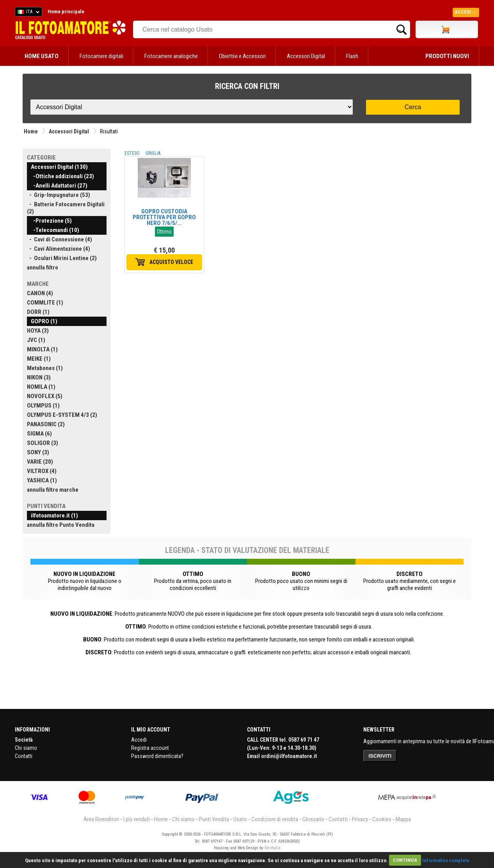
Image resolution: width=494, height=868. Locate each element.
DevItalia (273, 848)
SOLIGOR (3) (43, 443)
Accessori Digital (306, 56)
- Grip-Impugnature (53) (59, 195)
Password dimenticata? (157, 756)
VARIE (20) (40, 462)
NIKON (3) (39, 377)
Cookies (382, 819)
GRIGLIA (153, 153)
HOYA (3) (38, 331)
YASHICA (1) (42, 480)
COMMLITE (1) (45, 303)
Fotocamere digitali (101, 56)
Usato (240, 819)
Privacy (360, 819)
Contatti (24, 756)
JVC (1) (36, 340)
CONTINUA (405, 860)
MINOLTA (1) (42, 349)
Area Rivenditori (101, 819)
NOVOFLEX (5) (45, 396)
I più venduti (137, 819)
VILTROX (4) (42, 471)
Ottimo (164, 232)
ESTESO (132, 153)
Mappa (403, 819)
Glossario (313, 819)
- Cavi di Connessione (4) (60, 239)
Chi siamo (26, 748)
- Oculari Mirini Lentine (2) (62, 258)
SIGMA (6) (39, 434)
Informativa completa (446, 860)
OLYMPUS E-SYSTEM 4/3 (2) (62, 415)
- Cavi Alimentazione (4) (59, 249)
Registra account (150, 748)
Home (31, 131)
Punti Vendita (214, 819)
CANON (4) (40, 293)
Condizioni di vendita (275, 819)
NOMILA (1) (41, 387)
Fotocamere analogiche (171, 56)
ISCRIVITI (380, 756)
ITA (27, 13)
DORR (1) (38, 312)
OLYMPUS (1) (43, 406)
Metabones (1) (45, 368)
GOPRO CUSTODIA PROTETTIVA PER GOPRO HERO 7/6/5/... (164, 217)
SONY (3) (38, 452)
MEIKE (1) (39, 359)
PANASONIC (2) (46, 424)
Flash (352, 56)
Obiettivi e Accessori (242, 56)
